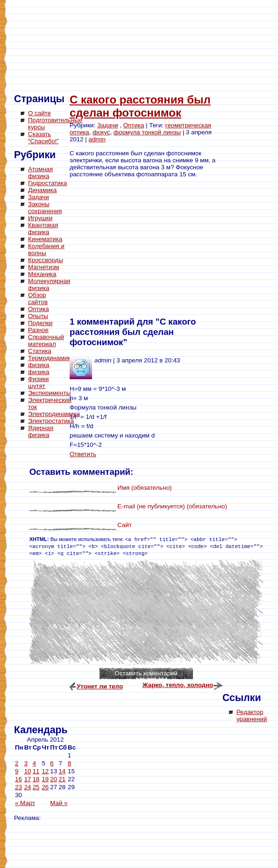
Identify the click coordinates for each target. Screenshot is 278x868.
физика (39, 365)
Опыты (38, 316)
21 (62, 779)
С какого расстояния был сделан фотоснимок (140, 106)
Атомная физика (40, 173)
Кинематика (45, 239)
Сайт (125, 525)
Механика (42, 274)
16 (18, 779)
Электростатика (51, 421)
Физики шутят (38, 382)
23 (18, 787)
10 (28, 771)
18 (36, 779)
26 (45, 787)
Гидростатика (47, 183)
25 (36, 787)
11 (36, 771)
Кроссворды (46, 260)
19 (45, 779)
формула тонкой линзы (147, 132)
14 (62, 771)
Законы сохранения (45, 208)
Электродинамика (54, 414)
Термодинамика (51, 358)
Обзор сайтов (38, 299)
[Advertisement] (51, 583)
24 (28, 787)
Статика (40, 351)
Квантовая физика (43, 229)
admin (97, 139)
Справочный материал (46, 340)
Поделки (40, 323)
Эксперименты (49, 393)
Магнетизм (44, 267)
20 (53, 779)
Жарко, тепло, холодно (178, 685)
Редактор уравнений (252, 715)
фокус (101, 132)
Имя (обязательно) (144, 488)
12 (45, 771)
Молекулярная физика (49, 285)
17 (28, 779)
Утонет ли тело (100, 686)
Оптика (39, 309)
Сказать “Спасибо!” (43, 138)
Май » (59, 803)
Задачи (39, 197)
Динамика (42, 190)
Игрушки (40, 218)
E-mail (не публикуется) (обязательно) (172, 506)
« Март (25, 803)
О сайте (39, 113)
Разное (38, 330)
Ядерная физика (41, 431)
